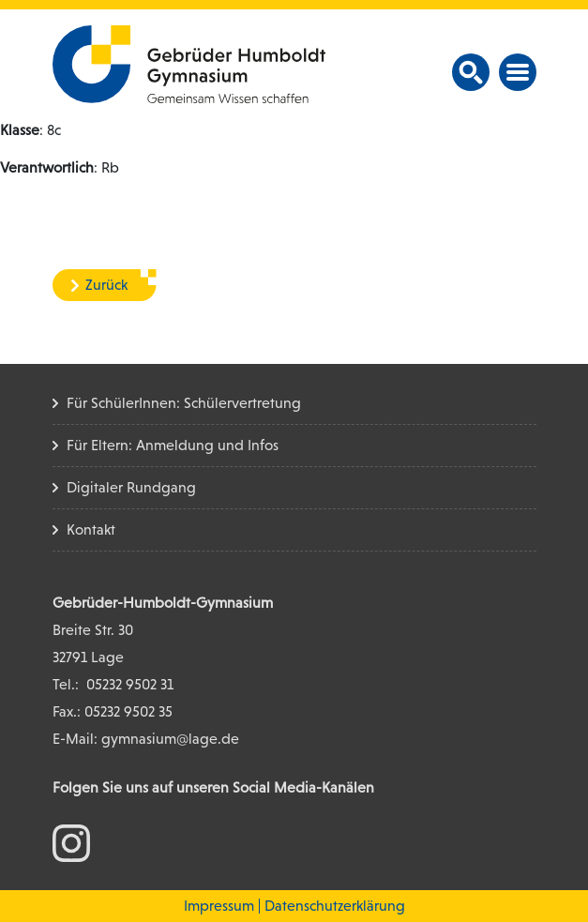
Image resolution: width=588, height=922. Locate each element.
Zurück (106, 285)
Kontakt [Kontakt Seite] (91, 529)
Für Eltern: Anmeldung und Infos (173, 445)
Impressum (219, 906)
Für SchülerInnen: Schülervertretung (184, 403)
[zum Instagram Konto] (71, 842)
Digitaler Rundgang (131, 487)
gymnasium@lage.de (170, 739)
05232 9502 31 (130, 684)
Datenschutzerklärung (335, 906)
